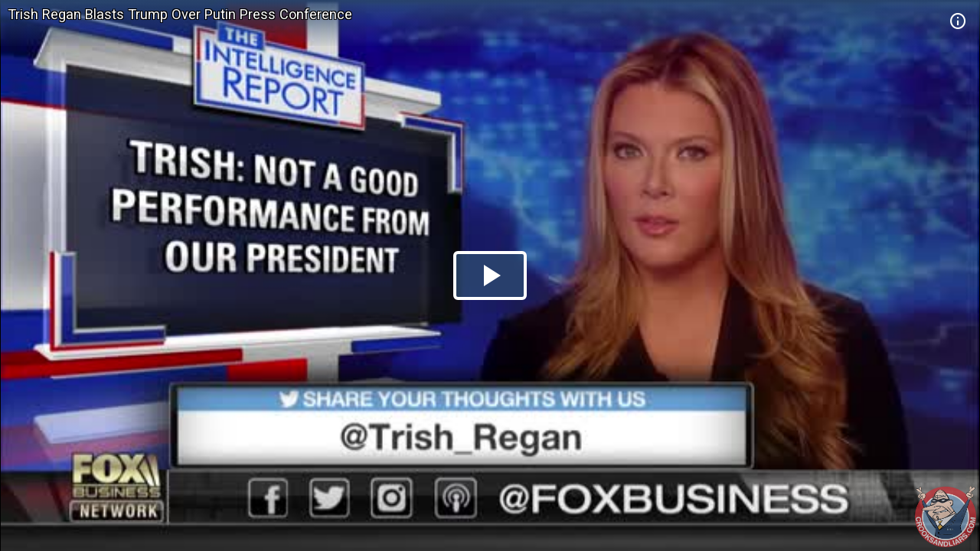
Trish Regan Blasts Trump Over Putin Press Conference (180, 14)
